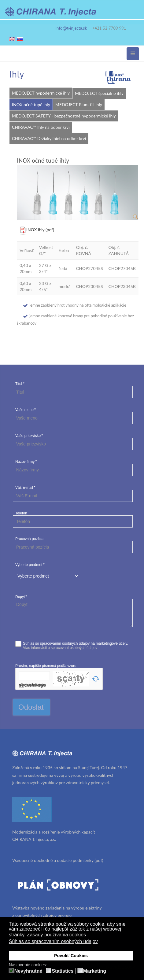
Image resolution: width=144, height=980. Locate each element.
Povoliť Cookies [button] (71, 956)
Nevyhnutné (28, 971)
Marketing (95, 971)
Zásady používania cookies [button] (56, 935)
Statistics (63, 971)
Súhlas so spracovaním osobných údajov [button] (53, 941)
